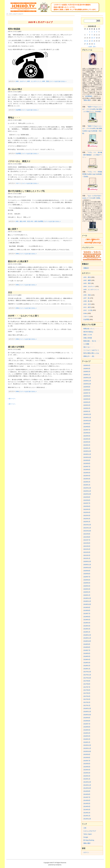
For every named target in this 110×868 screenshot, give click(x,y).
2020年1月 (87, 595)
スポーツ (18, 183)
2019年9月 (87, 607)
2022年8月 (87, 500)
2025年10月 (87, 384)
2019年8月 (87, 610)
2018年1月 (87, 669)
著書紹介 (86, 268)
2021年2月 (87, 555)
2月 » (94, 47)
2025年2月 (87, 408)
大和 (85, 828)
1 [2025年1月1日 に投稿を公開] (90, 32)
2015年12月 (87, 745)
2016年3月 (87, 736)
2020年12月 (87, 561)
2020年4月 (87, 586)
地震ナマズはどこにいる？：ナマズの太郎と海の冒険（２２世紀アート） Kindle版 (92, 109)
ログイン (86, 852)
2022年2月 (87, 519)
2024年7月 (87, 430)
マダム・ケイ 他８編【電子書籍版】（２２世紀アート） (92, 155)
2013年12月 (87, 819)
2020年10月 (87, 568)
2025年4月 (87, 402)
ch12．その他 (88, 310)
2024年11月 (87, 417)
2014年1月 (87, 816)
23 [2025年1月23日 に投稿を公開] (92, 41)
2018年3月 (87, 663)
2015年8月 (87, 758)
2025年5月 (87, 399)
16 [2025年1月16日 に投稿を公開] (92, 38)
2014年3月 (87, 810)
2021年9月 (87, 534)
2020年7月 (87, 577)
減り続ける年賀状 (16, 347)
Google (86, 837)
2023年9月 (87, 460)
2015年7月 (87, 761)
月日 (10, 293)
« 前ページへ (12, 399)
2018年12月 (87, 635)
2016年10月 (87, 715)
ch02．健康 (87, 280)
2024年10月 (87, 421)
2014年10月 (87, 788)
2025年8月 (87, 390)
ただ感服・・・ (88, 344)
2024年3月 (87, 442)
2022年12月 (87, 488)
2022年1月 (87, 522)
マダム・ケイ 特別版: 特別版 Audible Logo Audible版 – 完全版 (92, 174)
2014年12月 (87, 782)
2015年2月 (87, 776)
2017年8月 (87, 684)
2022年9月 (87, 497)
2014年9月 (87, 791)
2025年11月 (87, 381)
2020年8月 (87, 574)
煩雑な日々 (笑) (89, 356)
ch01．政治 (19, 221)
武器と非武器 (88, 338)
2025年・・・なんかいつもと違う (23, 316)
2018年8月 (87, 647)
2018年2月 (87, 666)
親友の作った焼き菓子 (18, 261)
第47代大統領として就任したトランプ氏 (26, 191)
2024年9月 (87, 424)
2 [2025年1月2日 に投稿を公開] (92, 32)
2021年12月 (87, 525)
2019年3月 (87, 626)
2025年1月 (87, 411)
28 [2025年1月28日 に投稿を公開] (87, 44)
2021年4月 (87, 549)
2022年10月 (87, 494)
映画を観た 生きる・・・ (92, 341)
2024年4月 (87, 439)
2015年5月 (87, 767)
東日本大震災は (88, 332)
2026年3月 (87, 369)
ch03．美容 (87, 283)
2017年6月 (87, 690)
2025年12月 (87, 378)
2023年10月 (87, 457)
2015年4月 (87, 770)
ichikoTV (21, 14)
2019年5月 (87, 620)
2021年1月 (87, 558)
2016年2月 (87, 739)
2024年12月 (87, 414)
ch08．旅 (86, 301)
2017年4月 (87, 696)
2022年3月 (87, 516)
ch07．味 (86, 298)
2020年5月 (87, 583)
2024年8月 (87, 427)
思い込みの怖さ (15, 89)
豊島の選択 (87, 100)
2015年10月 (87, 751)
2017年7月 (87, 687)
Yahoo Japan (88, 834)
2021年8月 (87, 537)
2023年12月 (87, 451)
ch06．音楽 (45, 81)
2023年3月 (87, 479)
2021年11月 (87, 528)
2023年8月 (87, 463)
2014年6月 (87, 800)
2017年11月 (87, 675)
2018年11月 (87, 638)
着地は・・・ (14, 118)
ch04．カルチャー (21, 81)
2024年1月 (87, 448)
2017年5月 (87, 693)
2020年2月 (87, 592)
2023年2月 (87, 482)
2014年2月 (87, 813)
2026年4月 (87, 365)
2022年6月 (87, 506)
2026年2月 (87, 372)
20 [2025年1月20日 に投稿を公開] (85, 41)
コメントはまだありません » (58, 81)
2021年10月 (87, 531)
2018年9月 (87, 644)
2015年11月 (87, 748)
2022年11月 (87, 491)
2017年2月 (87, 702)
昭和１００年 (88, 335)
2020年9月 (87, 571)
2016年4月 (87, 733)
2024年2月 (87, 445)
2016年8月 (87, 721)
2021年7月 (87, 540)
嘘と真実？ (13, 229)
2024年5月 (87, 436)
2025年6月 (87, 396)
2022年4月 (87, 512)
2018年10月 (87, 641)
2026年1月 (87, 375)
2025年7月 (87, 393)
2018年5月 (87, 656)
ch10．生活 (26, 221)
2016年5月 (87, 730)
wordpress (58, 865)
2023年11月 (87, 454)
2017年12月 (87, 672)
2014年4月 (87, 806)
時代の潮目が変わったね (91, 353)
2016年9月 (87, 718)
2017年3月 (87, 699)
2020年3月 (87, 589)
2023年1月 (87, 485)
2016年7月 (87, 724)
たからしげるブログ (90, 831)
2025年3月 (87, 405)
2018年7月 (87, 650)
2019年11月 (87, 601)
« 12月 (90, 47)
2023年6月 (87, 470)
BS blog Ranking (89, 840)
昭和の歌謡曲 (14, 29)
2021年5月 (87, 546)
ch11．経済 (34, 221)
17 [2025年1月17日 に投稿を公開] (94, 38)
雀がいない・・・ (89, 347)
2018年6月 (87, 653)
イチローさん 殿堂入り (19, 161)
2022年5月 (87, 509)
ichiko (17, 254)
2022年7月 (87, 503)
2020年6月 (87, 580)
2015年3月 (87, 773)
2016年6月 (87, 727)
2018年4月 (87, 659)
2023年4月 (87, 476)
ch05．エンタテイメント (34, 81)
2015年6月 (87, 764)
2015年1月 (87, 779)
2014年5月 (87, 803)
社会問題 (18, 110)
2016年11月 (87, 712)
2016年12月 (87, 708)
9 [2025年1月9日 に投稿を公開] (92, 35)
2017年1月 (87, 705)
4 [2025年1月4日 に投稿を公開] (97, 32)
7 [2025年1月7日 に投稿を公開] (87, 35)
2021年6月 (87, 543)
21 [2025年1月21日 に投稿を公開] (87, 41)
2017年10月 (87, 678)
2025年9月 (87, 387)
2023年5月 (87, 473)
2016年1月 (87, 742)
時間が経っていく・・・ (91, 329)
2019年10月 (87, 604)
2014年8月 (87, 794)
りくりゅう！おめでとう (91, 350)
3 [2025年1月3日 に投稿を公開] (94, 32)
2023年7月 (87, 467)
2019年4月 (87, 623)
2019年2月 (87, 629)
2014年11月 (87, 785)
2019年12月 (87, 598)
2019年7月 (87, 614)
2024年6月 (87, 433)
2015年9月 (87, 754)
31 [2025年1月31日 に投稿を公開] (94, 44)
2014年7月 (87, 797)
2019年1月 (87, 632)
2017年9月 (87, 681)
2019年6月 (87, 617)
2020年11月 (87, 565)
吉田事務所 (89, 96)
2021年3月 (87, 552)
